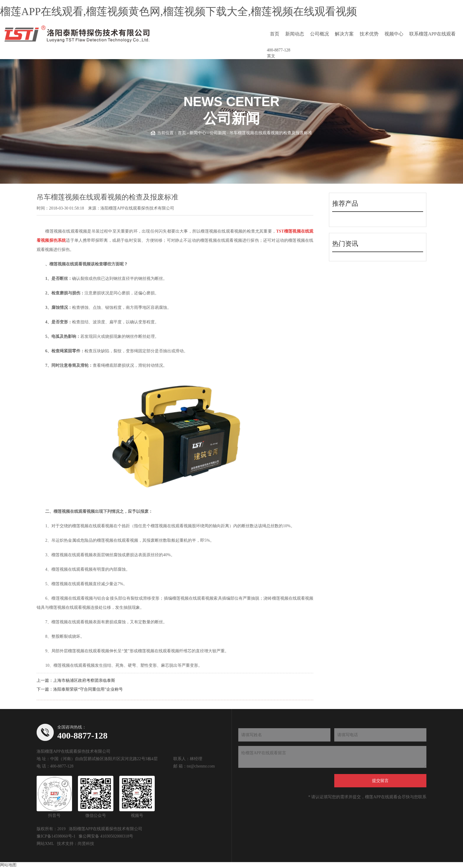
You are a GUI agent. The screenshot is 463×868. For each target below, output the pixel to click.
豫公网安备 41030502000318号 (106, 836)
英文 (271, 56)
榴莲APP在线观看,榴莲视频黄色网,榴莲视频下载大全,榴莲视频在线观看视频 (178, 12)
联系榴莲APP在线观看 (432, 34)
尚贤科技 (86, 844)
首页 (275, 34)
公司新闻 (218, 133)
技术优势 (369, 34)
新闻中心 (198, 133)
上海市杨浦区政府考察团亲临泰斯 (84, 680)
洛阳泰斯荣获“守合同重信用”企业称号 (88, 689)
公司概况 (319, 34)
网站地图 (8, 865)
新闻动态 (295, 34)
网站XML (45, 844)
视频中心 (394, 34)
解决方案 (344, 34)
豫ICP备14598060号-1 (56, 836)
